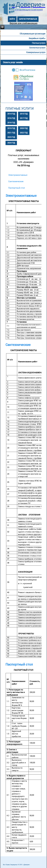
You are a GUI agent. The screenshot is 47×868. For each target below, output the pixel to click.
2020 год (24, 128)
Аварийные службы (37, 38)
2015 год (24, 114)
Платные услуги (39, 43)
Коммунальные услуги (36, 52)
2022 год (24, 133)
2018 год (11, 123)
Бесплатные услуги (37, 48)
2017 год (24, 118)
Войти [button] (12, 19)
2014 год (11, 114)
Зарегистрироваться (28, 19)
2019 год (11, 128)
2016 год (11, 118)
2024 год (11, 143)
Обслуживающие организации (32, 34)
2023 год (11, 137)
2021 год (11, 133)
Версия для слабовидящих (24, 23)
